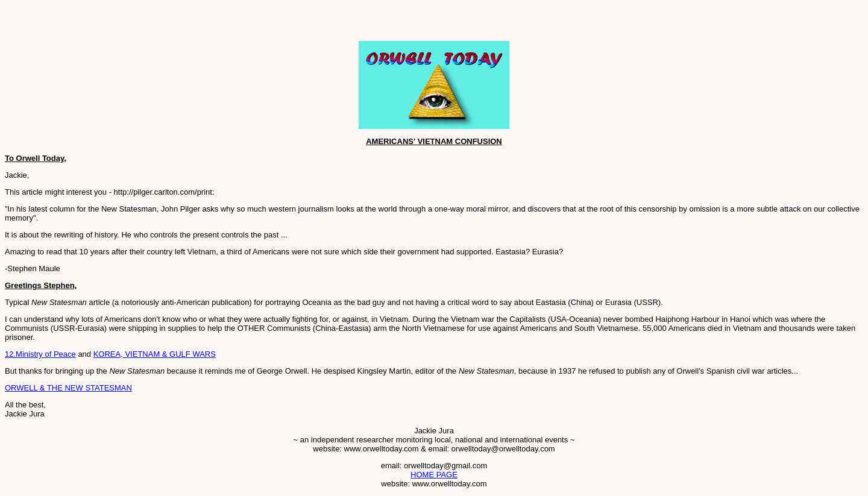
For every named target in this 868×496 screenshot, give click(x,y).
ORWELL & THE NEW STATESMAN (68, 388)
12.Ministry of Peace (40, 354)
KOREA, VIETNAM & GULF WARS (155, 354)
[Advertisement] (146, 23)
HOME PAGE (434, 475)
